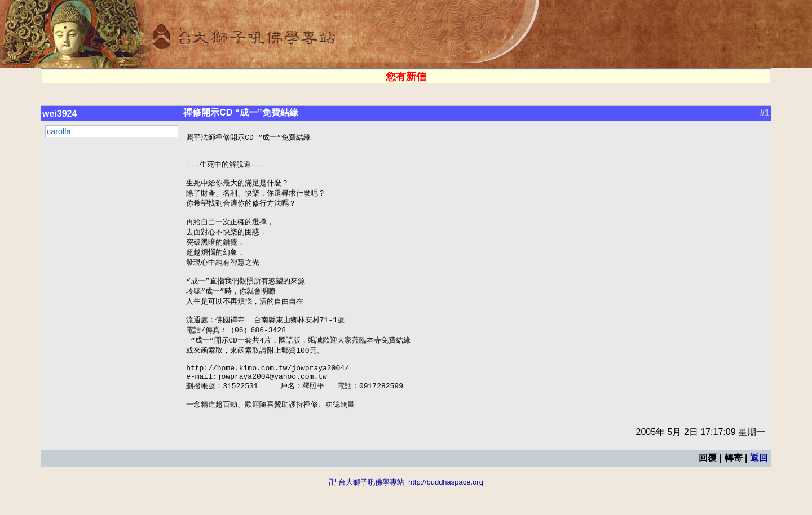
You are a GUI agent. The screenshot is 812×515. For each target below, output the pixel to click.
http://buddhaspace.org (446, 510)
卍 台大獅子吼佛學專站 (367, 510)
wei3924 (59, 114)
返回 (759, 485)
